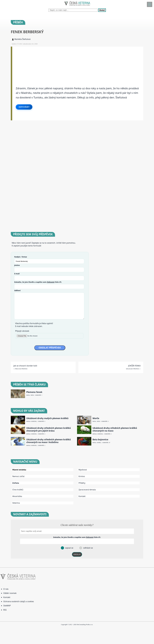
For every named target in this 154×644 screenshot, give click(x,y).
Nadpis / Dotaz (21, 257)
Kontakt (82, 496)
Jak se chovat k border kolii (25, 366)
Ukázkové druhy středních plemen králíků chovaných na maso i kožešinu (49, 441)
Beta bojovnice (100, 440)
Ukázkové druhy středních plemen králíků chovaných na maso (115, 429)
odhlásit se (88, 548)
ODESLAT (77, 554)
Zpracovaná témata (87, 490)
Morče (96, 418)
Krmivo (82, 476)
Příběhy (82, 483)
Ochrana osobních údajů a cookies (19, 601)
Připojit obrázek (22, 331)
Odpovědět (24, 107)
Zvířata (16, 483)
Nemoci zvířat (18, 476)
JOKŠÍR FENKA (134, 366)
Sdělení (17, 290)
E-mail (17, 274)
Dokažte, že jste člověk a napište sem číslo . (38, 282)
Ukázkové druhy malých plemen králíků (47, 418)
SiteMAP (7, 606)
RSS (5, 610)
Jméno (17, 265)
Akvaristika (17, 496)
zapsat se (69, 548)
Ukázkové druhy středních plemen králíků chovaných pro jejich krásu (49, 429)
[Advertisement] (78, 63)
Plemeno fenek (34, 392)
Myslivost (83, 470)
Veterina (16, 503)
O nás (6, 589)
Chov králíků (18, 490)
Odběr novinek (10, 593)
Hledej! (102, 10)
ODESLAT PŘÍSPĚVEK (50, 348)
